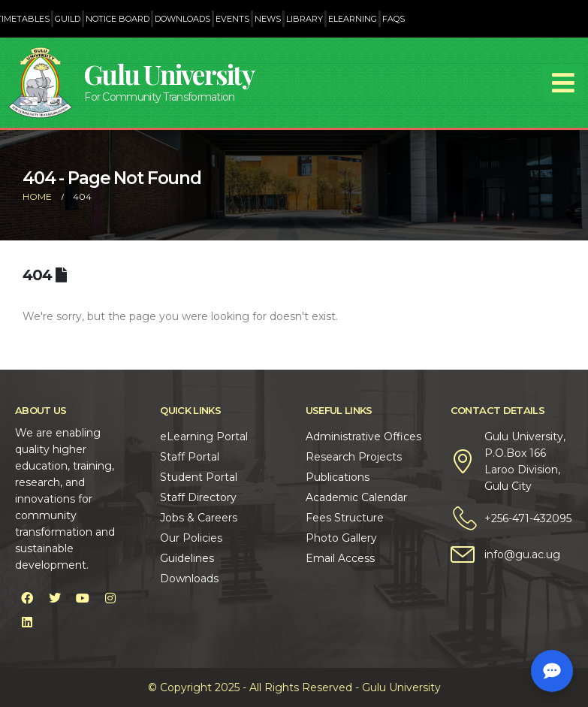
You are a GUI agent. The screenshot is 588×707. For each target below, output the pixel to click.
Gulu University (169, 74)
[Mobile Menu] (563, 83)
